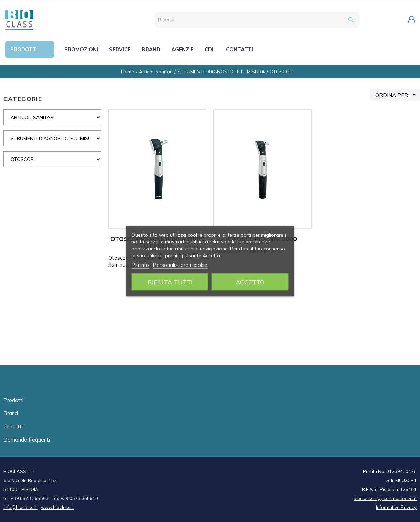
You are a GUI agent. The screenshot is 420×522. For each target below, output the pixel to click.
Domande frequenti (27, 440)
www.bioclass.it (57, 507)
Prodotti (13, 400)
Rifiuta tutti (170, 282)
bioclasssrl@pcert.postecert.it (385, 498)
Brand (11, 413)
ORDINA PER (398, 95)
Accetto (250, 282)
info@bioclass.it (21, 507)
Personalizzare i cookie (180, 265)
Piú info (140, 265)
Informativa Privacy (396, 507)
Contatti (13, 427)
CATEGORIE (23, 99)
